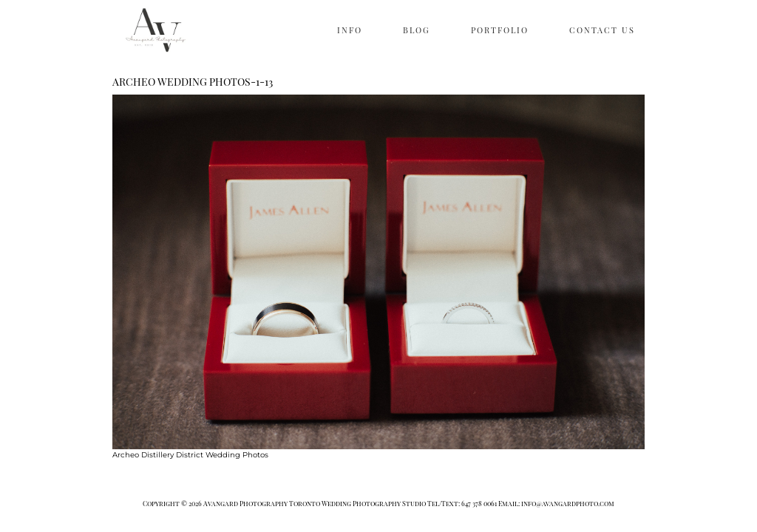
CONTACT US (602, 30)
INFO (350, 30)
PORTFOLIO (500, 30)
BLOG (417, 30)
